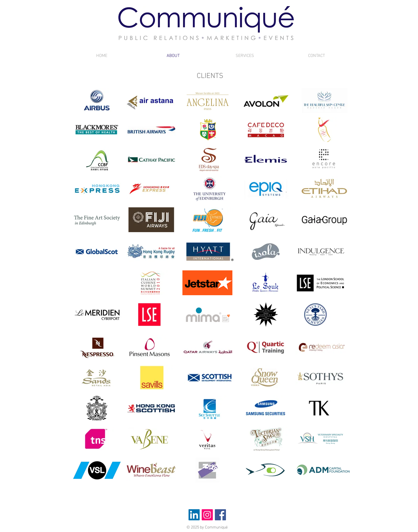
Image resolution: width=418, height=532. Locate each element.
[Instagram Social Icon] (207, 515)
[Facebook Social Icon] (220, 515)
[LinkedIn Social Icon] (194, 515)
